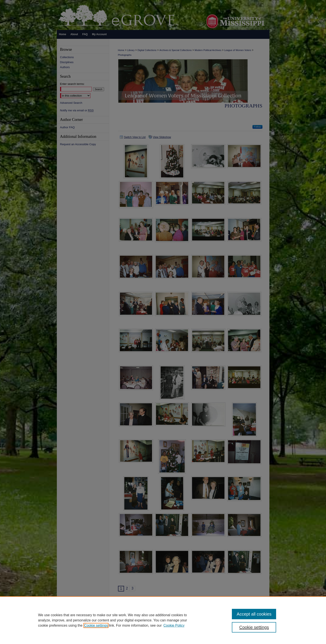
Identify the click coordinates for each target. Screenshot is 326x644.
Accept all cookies (254, 614)
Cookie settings (96, 625)
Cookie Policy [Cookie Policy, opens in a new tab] (174, 625)
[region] (163, 620)
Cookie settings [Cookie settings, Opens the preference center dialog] (254, 627)
